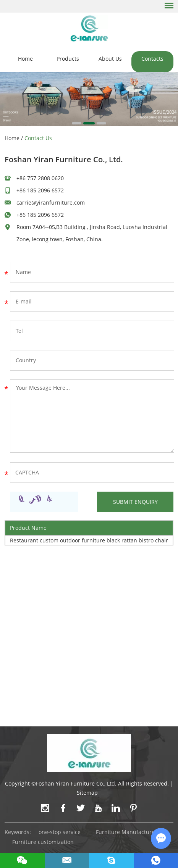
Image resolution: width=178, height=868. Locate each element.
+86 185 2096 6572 (40, 215)
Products (68, 59)
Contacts (152, 59)
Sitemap (87, 793)
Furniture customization (43, 842)
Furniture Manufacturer (126, 832)
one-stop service (60, 832)
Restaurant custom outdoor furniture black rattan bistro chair (89, 540)
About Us (110, 59)
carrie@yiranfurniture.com (51, 202)
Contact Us (38, 138)
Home (25, 59)
